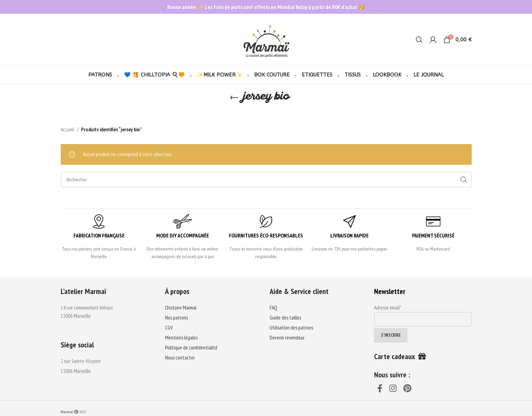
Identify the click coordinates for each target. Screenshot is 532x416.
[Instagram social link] (393, 389)
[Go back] (234, 98)
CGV (169, 328)
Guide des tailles (285, 318)
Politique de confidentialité (191, 348)
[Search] (419, 40)
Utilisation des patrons (291, 328)
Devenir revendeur (287, 338)
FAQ (273, 308)
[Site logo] (266, 39)
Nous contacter (180, 358)
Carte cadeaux (400, 356)
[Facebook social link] (380, 389)
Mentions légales (181, 338)
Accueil (67, 129)
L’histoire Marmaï (181, 308)
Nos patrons (177, 318)
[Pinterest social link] (408, 389)
